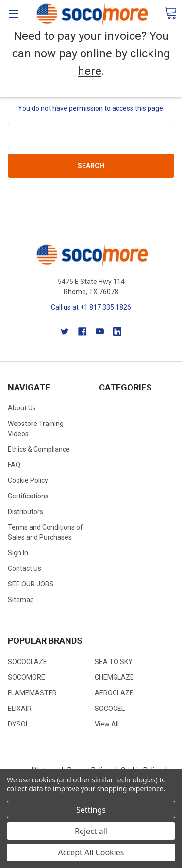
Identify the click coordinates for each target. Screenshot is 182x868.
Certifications (28, 496)
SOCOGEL (110, 709)
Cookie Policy (28, 480)
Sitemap (21, 600)
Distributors (25, 512)
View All (107, 724)
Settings (91, 810)
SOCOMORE (26, 677)
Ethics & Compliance (39, 449)
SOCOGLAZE (27, 662)
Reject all (91, 831)
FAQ (14, 465)
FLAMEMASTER (32, 693)
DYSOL (18, 724)
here (90, 71)
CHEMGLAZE (114, 677)
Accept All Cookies (91, 852)
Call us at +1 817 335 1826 (91, 307)
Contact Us (25, 568)
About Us (22, 408)
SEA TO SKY (114, 662)
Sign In (18, 553)
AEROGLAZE (114, 693)
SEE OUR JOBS (31, 584)
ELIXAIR (20, 709)
